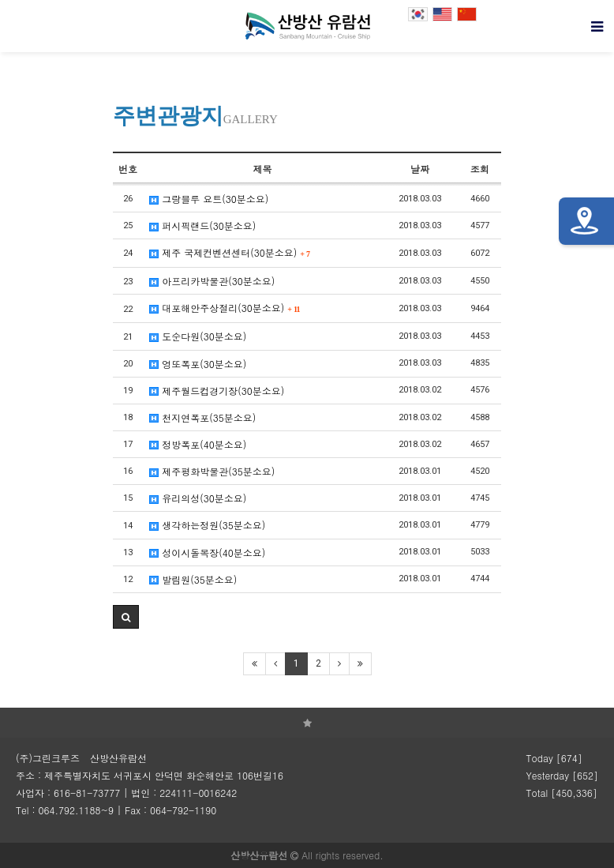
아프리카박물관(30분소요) (212, 281)
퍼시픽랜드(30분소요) (202, 225)
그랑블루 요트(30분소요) (209, 199)
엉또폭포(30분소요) (198, 364)
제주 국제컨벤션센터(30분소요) (230, 252)
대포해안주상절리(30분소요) (225, 308)
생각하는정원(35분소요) (207, 525)
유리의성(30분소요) (198, 498)
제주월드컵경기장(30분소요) (217, 391)
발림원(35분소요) (193, 579)
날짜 (420, 169)
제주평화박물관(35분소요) (212, 471)
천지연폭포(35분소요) (202, 417)
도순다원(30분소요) (198, 336)
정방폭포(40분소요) (198, 444)
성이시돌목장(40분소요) (207, 552)
